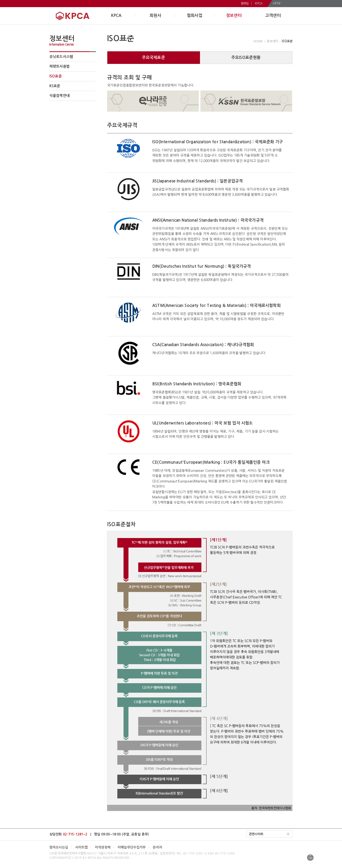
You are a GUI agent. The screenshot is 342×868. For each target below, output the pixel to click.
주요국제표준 (154, 58)
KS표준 (55, 86)
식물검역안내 (59, 96)
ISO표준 (56, 76)
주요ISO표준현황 (246, 58)
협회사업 (195, 16)
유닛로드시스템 (61, 57)
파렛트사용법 (59, 66)
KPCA (116, 16)
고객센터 (273, 16)
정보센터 (234, 16)
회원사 (155, 16)
